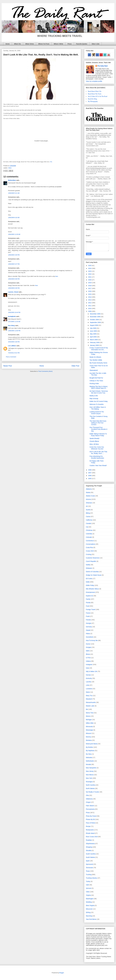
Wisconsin (89, 909)
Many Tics (89, 696)
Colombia (89, 534)
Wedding (89, 902)
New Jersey (90, 771)
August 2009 (94, 325)
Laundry (89, 682)
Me (87, 709)
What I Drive (30, 44)
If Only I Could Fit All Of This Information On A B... (99, 349)
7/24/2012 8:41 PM (14, 353)
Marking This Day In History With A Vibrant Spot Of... (99, 387)
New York (89, 778)
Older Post (75, 366)
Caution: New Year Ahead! (98, 465)
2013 (90, 300)
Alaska (88, 492)
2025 (90, 266)
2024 (90, 268)
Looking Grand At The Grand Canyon (97, 413)
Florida (88, 603)
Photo (88, 813)
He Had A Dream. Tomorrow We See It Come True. (99, 392)
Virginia (88, 895)
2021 (90, 277)
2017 (90, 288)
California (89, 520)
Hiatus (88, 634)
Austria (88, 510)
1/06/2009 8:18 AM (14, 218)
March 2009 (94, 340)
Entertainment (90, 592)
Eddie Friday (90, 585)
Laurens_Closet (13, 292)
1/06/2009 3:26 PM (14, 255)
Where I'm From (44, 44)
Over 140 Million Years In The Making (98, 408)
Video (10, 168)
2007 (90, 473)
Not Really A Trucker (93, 792)
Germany (89, 627)
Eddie (88, 582)
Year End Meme (91, 919)
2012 (90, 303)
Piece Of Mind (91, 823)
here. (57, 276)
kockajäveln (12, 316)
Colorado (89, 537)
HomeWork (90, 637)
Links (88, 685)
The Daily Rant (103, 66)
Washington (90, 899)
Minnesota (89, 727)
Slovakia (89, 850)
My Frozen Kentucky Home (98, 363)
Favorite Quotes (82, 44)
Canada (88, 523)
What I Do (18, 44)
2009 (90, 311)
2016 (90, 291)
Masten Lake (90, 706)
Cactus (88, 517)
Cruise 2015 (90, 551)
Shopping (89, 847)
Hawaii (88, 630)
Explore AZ (89, 596)
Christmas (89, 530)
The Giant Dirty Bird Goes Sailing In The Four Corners (98, 423)
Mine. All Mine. (94, 444)
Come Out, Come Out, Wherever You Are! (97, 448)
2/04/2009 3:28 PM (14, 342)
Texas (88, 871)
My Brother (89, 747)
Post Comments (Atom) (45, 371)
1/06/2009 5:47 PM (14, 264)
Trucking (89, 875)
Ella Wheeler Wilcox (92, 589)
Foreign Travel (91, 609)
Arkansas (89, 503)
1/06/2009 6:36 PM (14, 288)
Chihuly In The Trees (96, 381)
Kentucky (89, 678)
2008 (90, 470)
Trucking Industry (91, 878)
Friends (88, 620)
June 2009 (93, 331)
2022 (90, 274)
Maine (88, 692)
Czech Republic (91, 561)
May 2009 (93, 334)
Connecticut (90, 541)
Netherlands (90, 761)
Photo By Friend (91, 816)
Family (88, 599)
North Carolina (91, 785)
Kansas (88, 675)
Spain (88, 861)
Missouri (89, 733)
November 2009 (95, 317)
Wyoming (89, 916)
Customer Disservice (93, 558)
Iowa (87, 668)
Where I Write (58, 44)
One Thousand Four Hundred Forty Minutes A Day (98, 429)
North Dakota (90, 788)
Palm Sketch (90, 806)
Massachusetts (91, 702)
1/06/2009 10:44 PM (14, 312)
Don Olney (11, 326)
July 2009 (93, 328)
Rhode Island (90, 833)
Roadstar (89, 840)
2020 (90, 280)
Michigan (89, 720)
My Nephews (90, 751)
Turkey (88, 881)
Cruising (89, 554)
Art (87, 506)
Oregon (88, 802)
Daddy (88, 565)
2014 (90, 297)
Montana (89, 740)
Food (88, 606)
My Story (89, 754)
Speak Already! (94, 438)
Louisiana (89, 689)
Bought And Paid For (96, 378)
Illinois (88, 654)
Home (8, 44)
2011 (90, 306)
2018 (90, 286)
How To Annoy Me (92, 640)
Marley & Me (94, 396)
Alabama (89, 489)
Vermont (89, 888)
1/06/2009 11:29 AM (14, 234)
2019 (90, 283)
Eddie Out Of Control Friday (99, 401)
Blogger (62, 973)
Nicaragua (89, 782)
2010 (90, 308)
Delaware (89, 568)
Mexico (88, 716)
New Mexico (90, 775)
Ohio (87, 795)
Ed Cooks (89, 579)
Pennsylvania (90, 809)
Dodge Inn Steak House (94, 575)
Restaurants (90, 830)
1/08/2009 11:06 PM (14, 331)
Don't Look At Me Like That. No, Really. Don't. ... (98, 453)
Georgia (89, 623)
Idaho (88, 651)
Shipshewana (90, 844)
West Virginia (90, 905)
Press (70, 44)
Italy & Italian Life (91, 671)
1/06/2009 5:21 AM (14, 193)
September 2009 (95, 322)
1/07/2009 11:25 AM (14, 322)
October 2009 (95, 320)
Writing (88, 912)
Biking (88, 513)
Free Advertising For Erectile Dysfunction (97, 457)
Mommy (89, 737)
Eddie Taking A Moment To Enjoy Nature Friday (98, 435)
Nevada (88, 764)
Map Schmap (94, 399)
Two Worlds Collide (96, 360)
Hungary (89, 647)
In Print (88, 658)
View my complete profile (94, 81)
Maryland (89, 699)
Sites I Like (96, 44)
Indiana (88, 661)
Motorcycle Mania (92, 744)
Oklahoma (89, 799)
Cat (87, 527)
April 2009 (93, 337)
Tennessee (89, 868)
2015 (90, 294)
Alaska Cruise (90, 496)
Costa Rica (89, 547)
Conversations (91, 544)
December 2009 (95, 314)
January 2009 (95, 345)
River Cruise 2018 (92, 837)
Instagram (89, 664)
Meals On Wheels (95, 357)
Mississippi (89, 730)
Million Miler (90, 723)
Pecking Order (94, 384)
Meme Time (90, 713)
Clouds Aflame (94, 441)
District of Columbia (92, 572)
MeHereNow (12, 180)
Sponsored (89, 864)
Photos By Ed (90, 819)
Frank (88, 616)
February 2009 (95, 342)
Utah (87, 885)
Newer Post (8, 366)
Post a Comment (11, 357)
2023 (90, 271)
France (88, 613)
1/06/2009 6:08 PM (14, 279)
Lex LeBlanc (12, 346)
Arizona (88, 499)
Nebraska (89, 757)
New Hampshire (91, 768)
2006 (90, 476)
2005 (90, 479)
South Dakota (90, 857)
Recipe (88, 826)
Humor (88, 644)
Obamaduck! (94, 370)
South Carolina (91, 854)
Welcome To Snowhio (97, 404)
